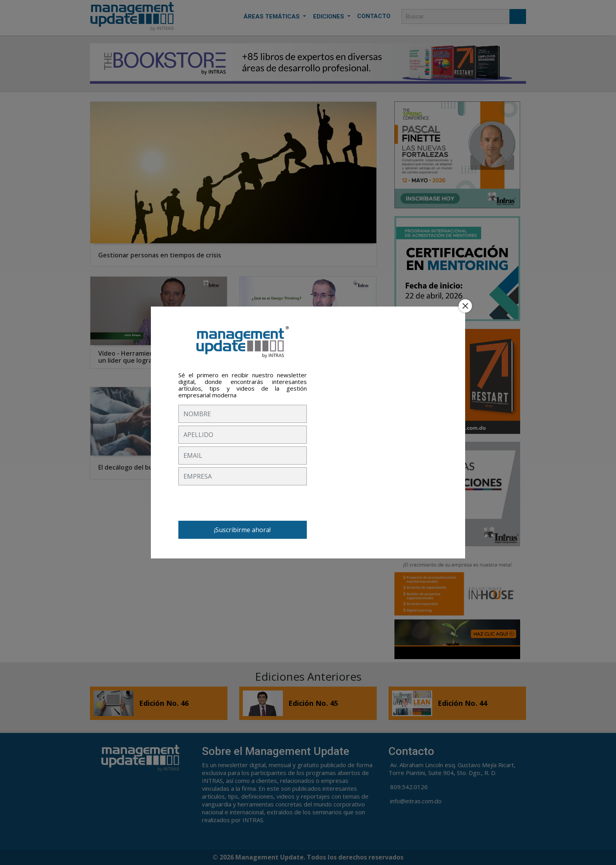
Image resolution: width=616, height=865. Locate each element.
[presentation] (238, 503)
